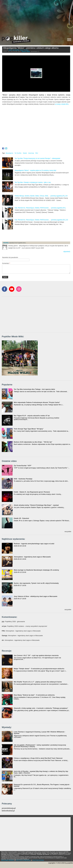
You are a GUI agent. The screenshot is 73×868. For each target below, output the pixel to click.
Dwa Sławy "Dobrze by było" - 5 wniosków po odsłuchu (34, 695)
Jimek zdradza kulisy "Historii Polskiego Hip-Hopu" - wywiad (36, 505)
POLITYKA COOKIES (38, 860)
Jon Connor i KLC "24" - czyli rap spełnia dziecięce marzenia (36, 655)
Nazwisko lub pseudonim (10, 257)
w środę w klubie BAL (62, 104)
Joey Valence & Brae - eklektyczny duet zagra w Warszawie (36, 596)
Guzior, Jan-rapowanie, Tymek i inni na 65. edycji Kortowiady (36, 583)
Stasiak (25, 153)
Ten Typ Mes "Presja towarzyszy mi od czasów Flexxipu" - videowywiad (37, 158)
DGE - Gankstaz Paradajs (23, 479)
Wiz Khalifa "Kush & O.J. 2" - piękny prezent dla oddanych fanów (38, 682)
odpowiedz (67, 252)
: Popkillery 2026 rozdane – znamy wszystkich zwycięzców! (24, 626)
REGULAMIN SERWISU (8, 860)
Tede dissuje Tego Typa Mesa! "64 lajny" (29, 429)
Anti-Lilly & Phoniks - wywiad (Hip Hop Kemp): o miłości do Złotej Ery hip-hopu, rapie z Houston (41, 772)
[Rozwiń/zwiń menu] (69, 40)
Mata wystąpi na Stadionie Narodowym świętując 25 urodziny (36, 570)
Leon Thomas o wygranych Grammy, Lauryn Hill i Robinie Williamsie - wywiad (40, 733)
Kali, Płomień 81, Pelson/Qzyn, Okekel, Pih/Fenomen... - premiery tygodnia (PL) (40, 208)
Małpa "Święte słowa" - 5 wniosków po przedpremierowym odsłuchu (39, 669)
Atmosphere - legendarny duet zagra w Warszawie (32, 557)
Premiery (26, 50)
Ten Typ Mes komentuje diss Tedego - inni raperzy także (34, 389)
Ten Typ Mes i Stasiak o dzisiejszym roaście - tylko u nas (33, 182)
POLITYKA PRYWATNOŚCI (23, 860)
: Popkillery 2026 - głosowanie (13, 622)
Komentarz (6, 263)
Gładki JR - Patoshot (21, 518)
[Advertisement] (36, 17)
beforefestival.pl (8, 811)
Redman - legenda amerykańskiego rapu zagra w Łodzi (34, 544)
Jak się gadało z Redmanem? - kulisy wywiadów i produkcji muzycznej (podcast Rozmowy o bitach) (40, 746)
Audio (10, 50)
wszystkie (68, 532)
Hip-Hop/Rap (16, 50)
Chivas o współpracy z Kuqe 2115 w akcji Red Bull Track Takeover (38, 758)
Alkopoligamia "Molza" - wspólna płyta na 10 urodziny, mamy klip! (35, 170)
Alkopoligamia (9, 153)
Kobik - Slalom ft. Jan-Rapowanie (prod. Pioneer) (32, 492)
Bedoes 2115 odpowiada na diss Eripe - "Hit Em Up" (33, 442)
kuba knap (31, 153)
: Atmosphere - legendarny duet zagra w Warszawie (21, 631)
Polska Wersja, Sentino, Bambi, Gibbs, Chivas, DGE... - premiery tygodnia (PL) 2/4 (41, 196)
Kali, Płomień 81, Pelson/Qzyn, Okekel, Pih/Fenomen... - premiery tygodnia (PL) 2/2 (41, 220)
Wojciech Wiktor (26, 51)
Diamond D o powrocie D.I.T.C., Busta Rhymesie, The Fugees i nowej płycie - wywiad (42, 785)
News (21, 50)
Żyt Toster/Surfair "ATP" (23, 466)
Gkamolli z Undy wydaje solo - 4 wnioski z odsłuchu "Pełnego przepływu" (41, 708)
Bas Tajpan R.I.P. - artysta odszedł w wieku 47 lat (32, 416)
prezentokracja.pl (9, 808)
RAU (37, 153)
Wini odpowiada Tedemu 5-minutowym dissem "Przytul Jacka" (37, 402)
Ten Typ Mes (18, 153)
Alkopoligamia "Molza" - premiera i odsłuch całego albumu (31, 48)
